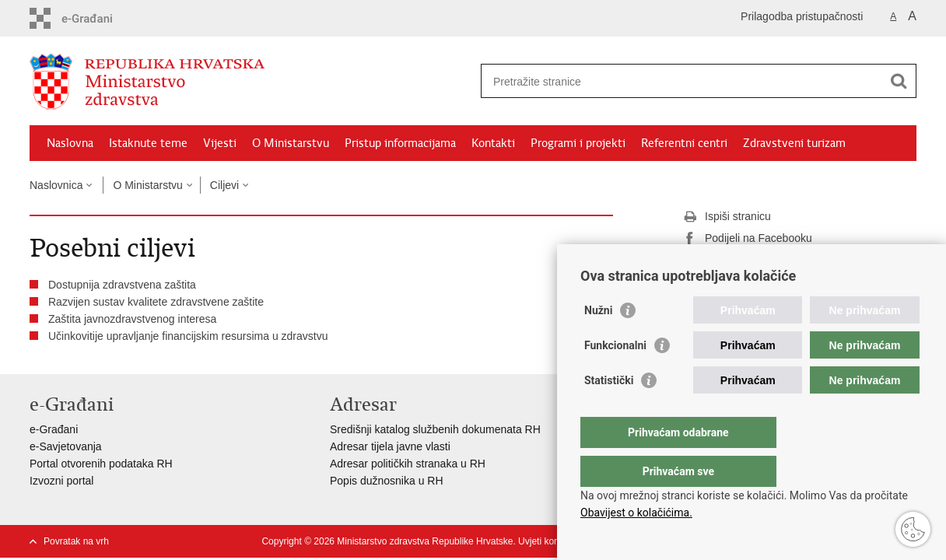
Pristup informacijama (400, 143)
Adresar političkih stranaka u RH (408, 464)
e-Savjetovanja (66, 446)
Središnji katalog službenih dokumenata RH (435, 429)
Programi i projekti (578, 143)
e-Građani (54, 429)
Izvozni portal (61, 481)
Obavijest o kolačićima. (636, 513)
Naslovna (70, 143)
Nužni (598, 341)
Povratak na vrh (76, 541)
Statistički (609, 411)
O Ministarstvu (291, 143)
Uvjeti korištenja (551, 541)
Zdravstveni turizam (794, 143)
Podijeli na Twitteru (739, 261)
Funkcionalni (615, 376)
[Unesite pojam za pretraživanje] (682, 81)
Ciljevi (224, 185)
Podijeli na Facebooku (748, 239)
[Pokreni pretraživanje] (899, 81)
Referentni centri (684, 143)
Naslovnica (56, 185)
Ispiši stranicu (727, 217)
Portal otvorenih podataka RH (101, 464)
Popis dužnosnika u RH (387, 481)
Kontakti (493, 143)
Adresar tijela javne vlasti (390, 446)
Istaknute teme (148, 143)
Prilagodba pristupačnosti (802, 16)
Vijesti (220, 143)
